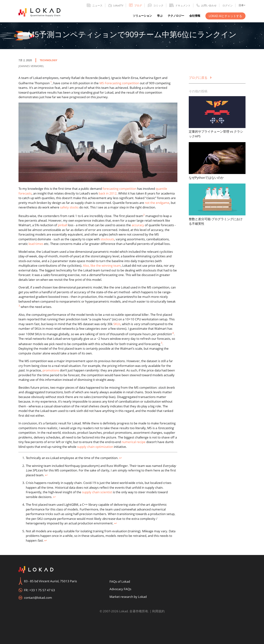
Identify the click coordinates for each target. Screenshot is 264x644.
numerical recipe (134, 442)
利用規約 (158, 611)
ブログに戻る (200, 78)
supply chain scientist (97, 492)
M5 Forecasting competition (119, 83)
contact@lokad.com (38, 598)
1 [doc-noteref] (51, 82)
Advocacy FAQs (120, 589)
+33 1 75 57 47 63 (42, 590)
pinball (63, 225)
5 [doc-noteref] (162, 343)
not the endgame (157, 203)
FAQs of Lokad (120, 581)
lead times (36, 244)
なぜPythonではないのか (206, 178)
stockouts (107, 239)
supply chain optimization (95, 447)
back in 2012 (108, 193)
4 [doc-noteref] (173, 333)
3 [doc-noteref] (19, 306)
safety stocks (69, 207)
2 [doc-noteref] (144, 215)
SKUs (117, 324)
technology (49, 60)
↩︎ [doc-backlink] (120, 458)
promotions (51, 370)
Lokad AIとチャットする (225, 16)
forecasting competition (119, 189)
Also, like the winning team (102, 265)
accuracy (138, 225)
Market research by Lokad (128, 597)
